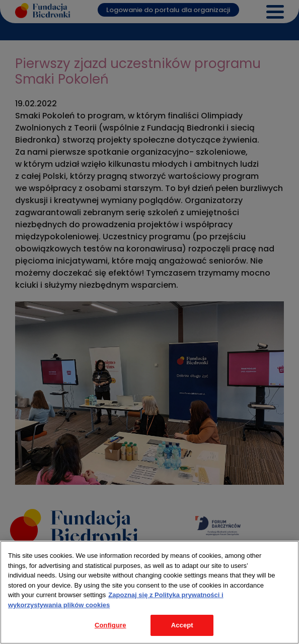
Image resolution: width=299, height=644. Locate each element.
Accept (182, 625)
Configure (110, 625)
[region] (149, 592)
